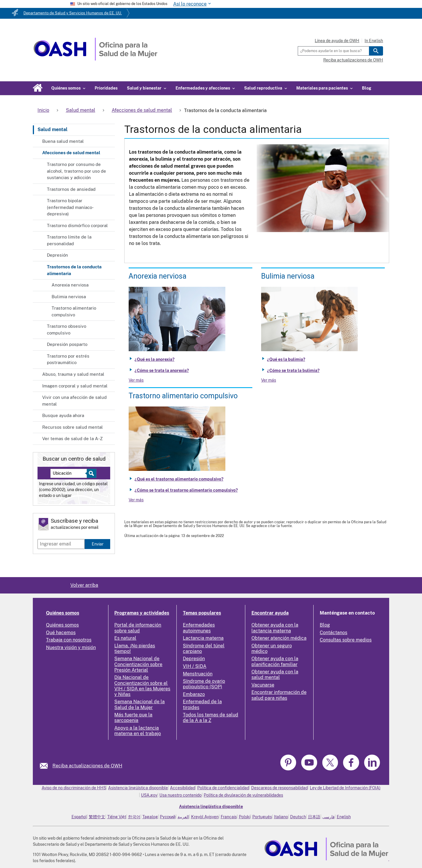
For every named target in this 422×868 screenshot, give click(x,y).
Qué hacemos (61, 633)
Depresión (57, 255)
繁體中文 (97, 817)
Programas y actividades (142, 613)
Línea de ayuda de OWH (337, 41)
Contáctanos (333, 633)
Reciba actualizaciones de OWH (353, 60)
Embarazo (194, 694)
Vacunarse (263, 685)
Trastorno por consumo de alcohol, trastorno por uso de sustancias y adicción (76, 171)
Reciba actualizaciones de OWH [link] (87, 766)
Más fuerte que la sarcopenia (133, 718)
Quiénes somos (63, 613)
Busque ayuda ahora (63, 415)
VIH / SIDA (195, 666)
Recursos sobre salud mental (73, 427)
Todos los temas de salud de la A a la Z (211, 718)
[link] (46, 766)
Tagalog (150, 817)
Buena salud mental (63, 141)
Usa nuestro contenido (181, 795)
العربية (183, 817)
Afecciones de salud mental (71, 153)
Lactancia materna (203, 638)
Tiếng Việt (117, 817)
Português (262, 817)
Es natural (125, 638)
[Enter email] (61, 544)
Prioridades (106, 88)
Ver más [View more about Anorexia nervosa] (136, 380)
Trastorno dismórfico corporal (77, 225)
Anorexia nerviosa (70, 285)
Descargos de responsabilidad (279, 788)
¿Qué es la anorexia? (154, 359)
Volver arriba (84, 585)
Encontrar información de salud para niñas (279, 695)
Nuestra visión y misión (71, 647)
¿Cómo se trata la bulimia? (293, 370)
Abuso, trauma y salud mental (73, 374)
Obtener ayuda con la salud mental (275, 675)
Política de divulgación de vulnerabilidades (243, 795)
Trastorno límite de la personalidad (69, 240)
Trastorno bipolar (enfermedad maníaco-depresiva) (70, 207)
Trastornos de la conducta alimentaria (74, 270)
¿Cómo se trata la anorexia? (162, 370)
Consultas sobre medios (346, 640)
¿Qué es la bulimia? (286, 359)
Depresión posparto (67, 344)
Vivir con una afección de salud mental (74, 401)
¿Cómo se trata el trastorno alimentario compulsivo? (186, 490)
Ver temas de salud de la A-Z (73, 439)
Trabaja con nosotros (69, 640)
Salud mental (52, 129)
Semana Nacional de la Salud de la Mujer (139, 704)
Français (229, 817)
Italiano (281, 817)
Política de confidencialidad (223, 788)
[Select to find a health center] (91, 473)
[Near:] (71, 473)
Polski (245, 817)
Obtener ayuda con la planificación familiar (275, 661)
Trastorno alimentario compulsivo (74, 311)
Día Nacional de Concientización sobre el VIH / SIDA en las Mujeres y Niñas (142, 686)
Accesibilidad (183, 788)
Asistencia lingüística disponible (138, 788)
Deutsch (298, 817)
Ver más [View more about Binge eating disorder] (136, 500)
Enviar (98, 544)
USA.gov (149, 795)
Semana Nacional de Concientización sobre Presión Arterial (138, 664)
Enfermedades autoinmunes (199, 628)
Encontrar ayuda (270, 613)
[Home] (95, 59)
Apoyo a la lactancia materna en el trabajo (138, 731)
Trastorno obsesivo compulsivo (67, 330)
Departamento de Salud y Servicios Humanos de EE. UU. (73, 13)
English (344, 817)
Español (79, 817)
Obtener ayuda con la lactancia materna (275, 628)
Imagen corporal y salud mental (75, 386)
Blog (367, 88)
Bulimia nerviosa (69, 297)
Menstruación (198, 674)
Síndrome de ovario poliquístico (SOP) (204, 684)
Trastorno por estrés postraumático (68, 359)
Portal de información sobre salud (138, 628)
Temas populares (202, 613)
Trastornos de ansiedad (71, 189)
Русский (168, 817)
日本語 (314, 817)
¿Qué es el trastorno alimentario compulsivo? (179, 479)
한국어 (134, 817)
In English (374, 41)
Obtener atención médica (279, 638)
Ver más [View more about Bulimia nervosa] (269, 380)
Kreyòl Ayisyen (205, 817)
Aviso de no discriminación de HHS (74, 788)
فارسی (329, 817)
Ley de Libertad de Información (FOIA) (345, 788)
